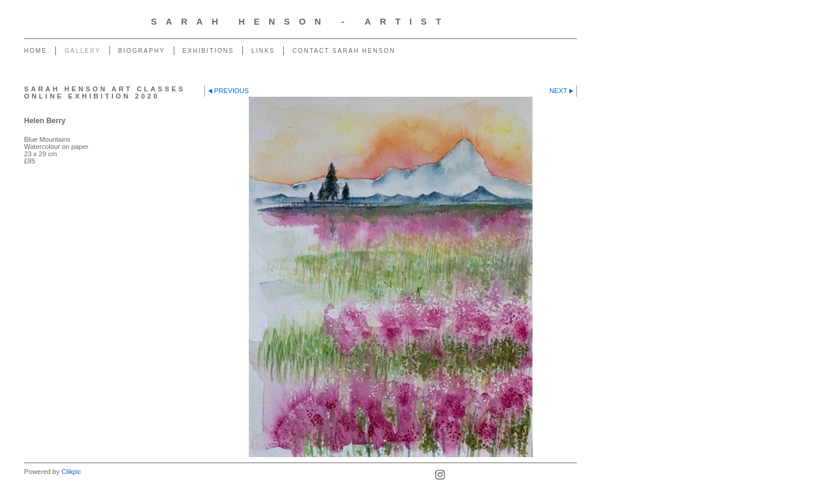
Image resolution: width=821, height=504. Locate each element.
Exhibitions (209, 51)
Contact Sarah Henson (343, 51)
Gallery (82, 51)
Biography (142, 51)
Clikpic (71, 472)
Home (35, 51)
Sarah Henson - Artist (301, 22)
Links (263, 51)
